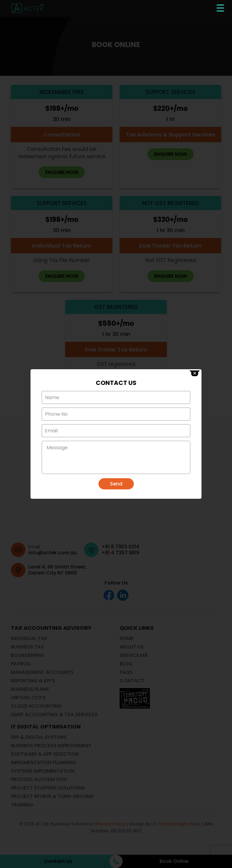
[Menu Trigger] (221, 8)
